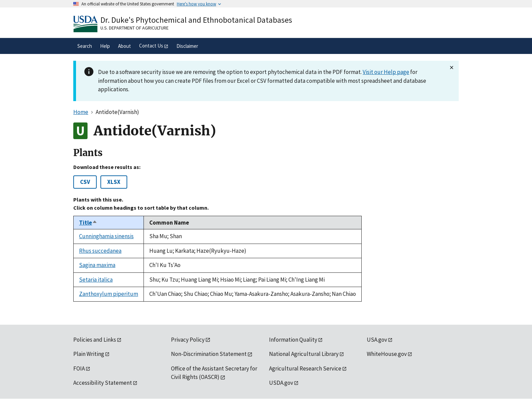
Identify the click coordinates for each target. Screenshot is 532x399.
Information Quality (293, 340)
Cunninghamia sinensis (106, 236)
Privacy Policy (188, 340)
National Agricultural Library (304, 354)
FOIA (79, 368)
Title (88, 223)
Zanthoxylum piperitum (109, 294)
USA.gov (377, 340)
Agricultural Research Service (305, 368)
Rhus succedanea (100, 251)
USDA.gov (281, 383)
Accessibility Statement (103, 383)
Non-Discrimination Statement (209, 354)
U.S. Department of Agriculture (135, 28)
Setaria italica (96, 280)
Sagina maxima (97, 265)
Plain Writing (89, 354)
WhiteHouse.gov (387, 354)
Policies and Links (95, 340)
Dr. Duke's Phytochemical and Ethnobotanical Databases (196, 20)
